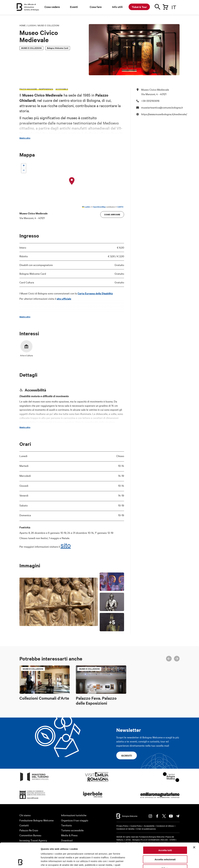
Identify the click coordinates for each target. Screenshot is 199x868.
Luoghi (32, 25)
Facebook (157, 816)
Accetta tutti (165, 827)
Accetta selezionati (165, 836)
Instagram (150, 816)
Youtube (171, 816)
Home (23, 25)
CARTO (120, 207)
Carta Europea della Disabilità (95, 293)
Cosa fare (96, 7)
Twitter (164, 816)
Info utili (117, 7)
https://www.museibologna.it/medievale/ (164, 114)
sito (66, 546)
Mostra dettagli (164, 862)
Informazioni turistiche (74, 815)
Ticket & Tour (139, 7)
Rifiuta (165, 845)
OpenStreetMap (99, 207)
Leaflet (86, 207)
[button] (72, 181)
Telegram (178, 816)
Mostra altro (25, 138)
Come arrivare (112, 214)
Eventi (74, 7)
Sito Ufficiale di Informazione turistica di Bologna (32, 7)
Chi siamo (25, 815)
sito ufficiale (64, 299)
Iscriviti (127, 755)
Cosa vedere (52, 7)
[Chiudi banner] (194, 824)
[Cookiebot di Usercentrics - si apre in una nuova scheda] (20, 862)
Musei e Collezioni (49, 25)
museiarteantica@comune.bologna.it (162, 107)
